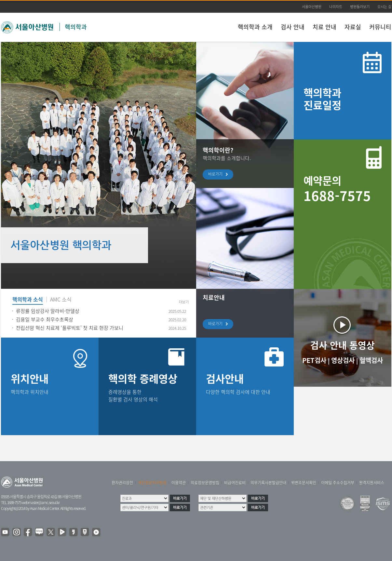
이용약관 (179, 483)
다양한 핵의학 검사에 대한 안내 (238, 392)
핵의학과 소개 (255, 27)
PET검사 (314, 360)
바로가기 (217, 174)
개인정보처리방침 (152, 483)
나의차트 (336, 7)
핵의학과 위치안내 (30, 392)
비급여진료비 (235, 483)
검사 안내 (293, 27)
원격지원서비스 (372, 483)
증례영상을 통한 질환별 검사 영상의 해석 (133, 396)
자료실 (353, 27)
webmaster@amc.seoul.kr (41, 502)
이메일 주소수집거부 (338, 483)
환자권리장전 (122, 483)
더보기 (184, 302)
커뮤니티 (380, 27)
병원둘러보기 (360, 7)
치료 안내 (324, 27)
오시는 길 (384, 7)
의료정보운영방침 (205, 483)
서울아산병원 (312, 7)
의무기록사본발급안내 (268, 483)
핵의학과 (76, 27)
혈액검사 (371, 360)
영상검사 (343, 360)
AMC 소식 (61, 300)
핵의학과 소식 (28, 300)
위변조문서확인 (304, 483)
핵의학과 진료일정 (322, 99)
